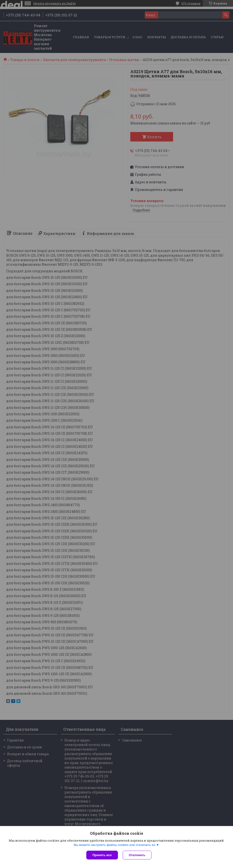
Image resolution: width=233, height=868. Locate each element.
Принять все (102, 855)
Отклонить (137, 855)
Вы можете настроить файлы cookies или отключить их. (115, 845)
